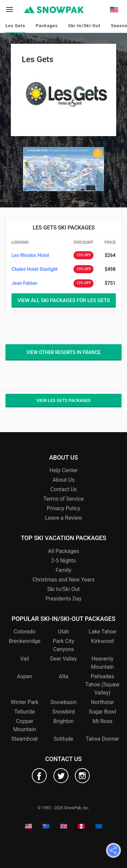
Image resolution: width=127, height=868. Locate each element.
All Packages (64, 551)
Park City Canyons (63, 645)
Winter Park (24, 702)
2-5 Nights (63, 561)
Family (63, 570)
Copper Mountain (25, 725)
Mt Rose (102, 721)
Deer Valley (63, 659)
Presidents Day (63, 599)
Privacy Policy (63, 508)
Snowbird (63, 712)
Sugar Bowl (102, 712)
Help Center (64, 470)
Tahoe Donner (102, 739)
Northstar (102, 702)
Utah (63, 632)
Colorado (25, 632)
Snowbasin (63, 702)
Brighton (63, 721)
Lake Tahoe (102, 632)
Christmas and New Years (63, 580)
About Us (63, 480)
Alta (63, 676)
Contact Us (63, 489)
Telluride (25, 712)
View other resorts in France (63, 352)
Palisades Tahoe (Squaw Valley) (102, 685)
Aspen (25, 676)
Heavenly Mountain (102, 663)
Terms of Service (64, 499)
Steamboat (25, 739)
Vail (24, 659)
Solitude (64, 739)
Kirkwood (102, 641)
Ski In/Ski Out (64, 589)
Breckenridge (25, 641)
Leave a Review (63, 518)
